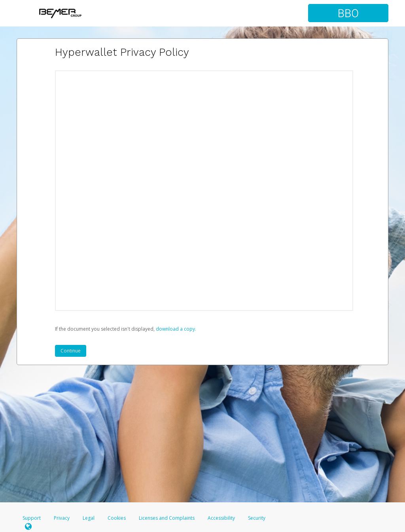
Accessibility (221, 518)
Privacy (62, 518)
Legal (89, 518)
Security (257, 518)
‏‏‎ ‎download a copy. (175, 329)
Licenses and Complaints (167, 518)
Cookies (117, 518)
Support (32, 518)
